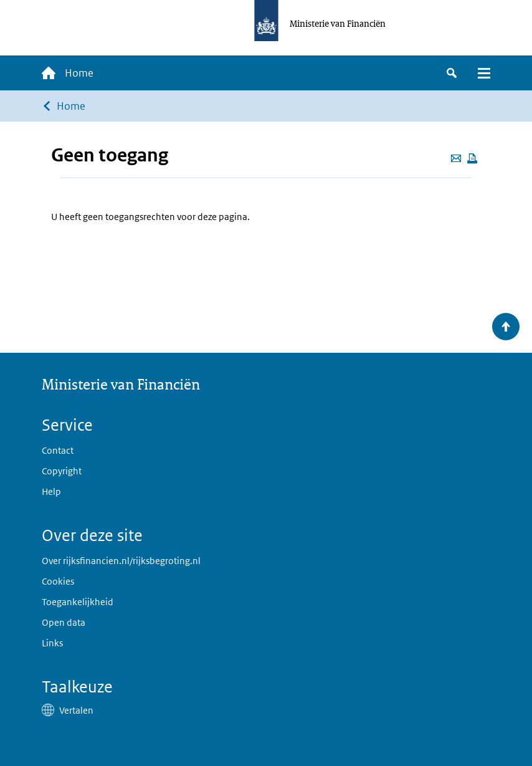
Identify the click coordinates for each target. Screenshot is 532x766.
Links (52, 643)
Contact (58, 450)
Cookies (58, 581)
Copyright (62, 471)
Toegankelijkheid (78, 602)
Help (51, 491)
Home (71, 106)
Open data (64, 622)
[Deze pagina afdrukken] (472, 158)
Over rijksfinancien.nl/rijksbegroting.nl (121, 561)
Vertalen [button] (76, 710)
